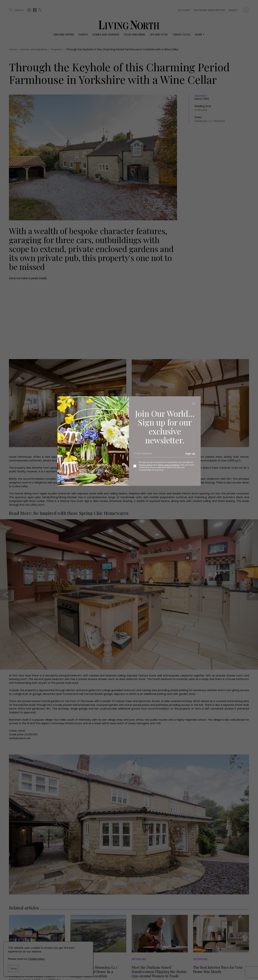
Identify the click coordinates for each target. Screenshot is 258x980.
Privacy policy (146, 465)
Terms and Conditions (169, 465)
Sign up (190, 454)
